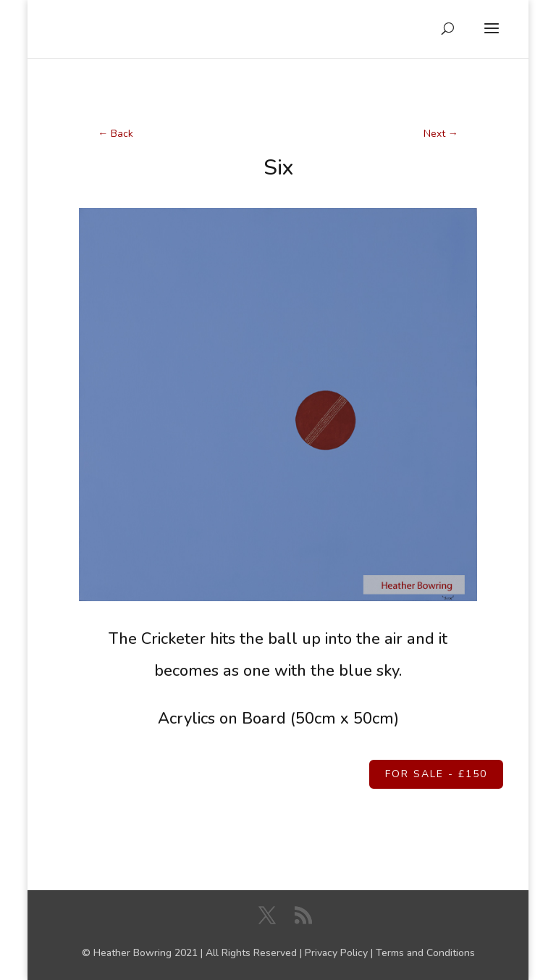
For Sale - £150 (436, 774)
